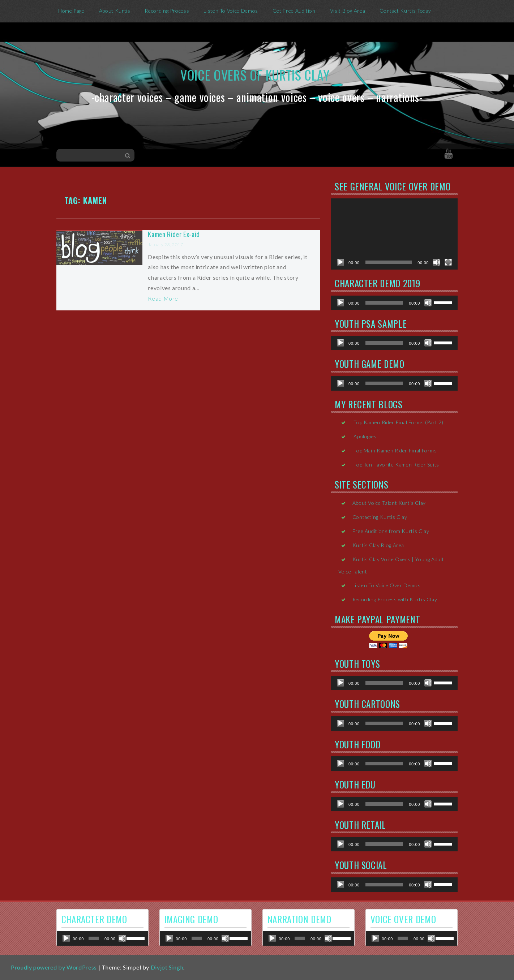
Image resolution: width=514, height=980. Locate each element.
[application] (394, 234)
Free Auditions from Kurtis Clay (391, 531)
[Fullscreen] (448, 262)
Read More (163, 298)
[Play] (340, 262)
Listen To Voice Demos (231, 11)
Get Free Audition (294, 11)
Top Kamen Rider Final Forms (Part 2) (398, 422)
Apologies (365, 436)
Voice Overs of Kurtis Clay (255, 75)
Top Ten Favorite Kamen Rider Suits (396, 465)
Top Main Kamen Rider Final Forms (395, 450)
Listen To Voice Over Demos (387, 585)
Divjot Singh (167, 967)
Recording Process (167, 11)
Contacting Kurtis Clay (380, 517)
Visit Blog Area (348, 11)
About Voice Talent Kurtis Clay (389, 503)
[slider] (384, 303)
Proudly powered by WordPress (54, 967)
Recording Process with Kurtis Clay (395, 599)
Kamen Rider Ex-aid (174, 234)
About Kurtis (115, 11)
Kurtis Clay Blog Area (378, 545)
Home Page (71, 11)
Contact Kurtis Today (405, 11)
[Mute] (437, 262)
